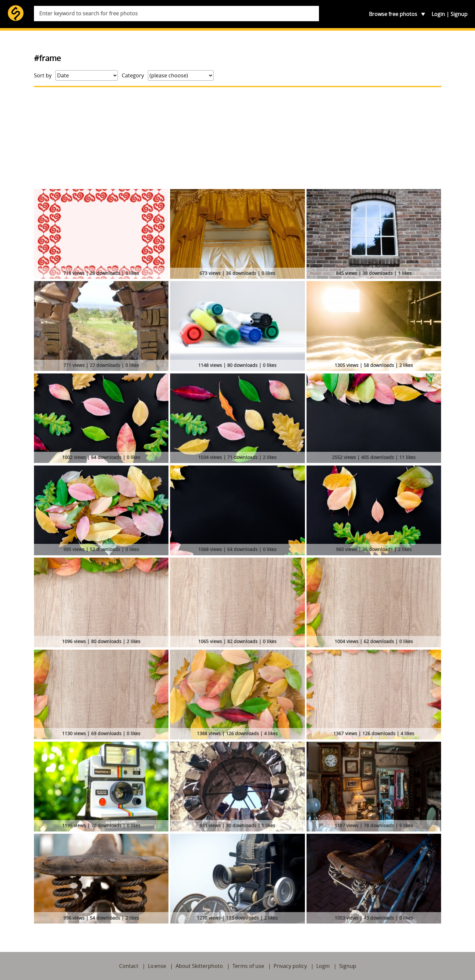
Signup (459, 14)
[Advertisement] (238, 138)
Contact (129, 966)
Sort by (43, 75)
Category (133, 75)
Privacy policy (290, 966)
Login (438, 14)
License (157, 966)
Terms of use (248, 966)
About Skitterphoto (199, 966)
